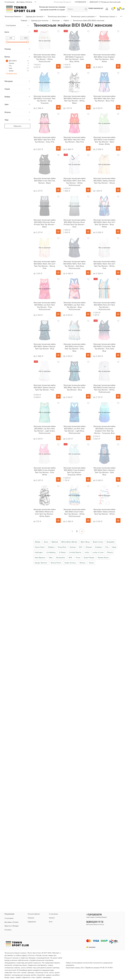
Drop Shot (62, 547)
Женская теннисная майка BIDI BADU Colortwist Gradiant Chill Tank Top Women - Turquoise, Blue (104, 430)
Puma (78, 557)
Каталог (52, 918)
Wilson (82, 563)
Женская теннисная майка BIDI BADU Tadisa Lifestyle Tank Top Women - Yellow (104, 181)
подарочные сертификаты (37, 965)
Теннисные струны (108, 16)
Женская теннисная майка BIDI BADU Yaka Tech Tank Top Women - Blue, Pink (104, 98)
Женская (56, 20)
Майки (66, 20)
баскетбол (41, 975)
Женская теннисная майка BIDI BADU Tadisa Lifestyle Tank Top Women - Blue (45, 346)
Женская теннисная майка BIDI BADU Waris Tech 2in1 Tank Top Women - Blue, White (104, 223)
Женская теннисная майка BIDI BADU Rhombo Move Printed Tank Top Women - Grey (74, 223)
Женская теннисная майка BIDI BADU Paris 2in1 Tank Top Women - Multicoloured (104, 306)
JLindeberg (51, 552)
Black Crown (98, 542)
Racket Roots (103, 557)
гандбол (18, 977)
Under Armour (70, 563)
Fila (107, 547)
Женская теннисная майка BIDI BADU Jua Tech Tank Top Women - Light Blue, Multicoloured (74, 430)
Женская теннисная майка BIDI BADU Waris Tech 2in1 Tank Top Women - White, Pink (104, 265)
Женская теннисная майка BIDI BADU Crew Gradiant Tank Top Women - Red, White (104, 58)
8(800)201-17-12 (95, 922)
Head (114, 547)
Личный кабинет (34, 914)
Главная (24, 20)
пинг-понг (17, 973)
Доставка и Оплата (24, 2)
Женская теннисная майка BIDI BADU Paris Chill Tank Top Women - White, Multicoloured (45, 58)
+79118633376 (80, 2)
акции (25, 965)
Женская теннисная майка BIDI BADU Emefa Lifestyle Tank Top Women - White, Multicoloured (104, 389)
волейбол (56, 975)
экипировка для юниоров (21, 975)
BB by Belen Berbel (69, 542)
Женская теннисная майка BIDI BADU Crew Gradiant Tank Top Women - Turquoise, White (74, 471)
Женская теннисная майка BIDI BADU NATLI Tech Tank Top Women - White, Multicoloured (74, 182)
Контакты (8, 930)
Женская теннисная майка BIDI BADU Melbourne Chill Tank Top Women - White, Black (45, 513)
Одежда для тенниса (35, 16)
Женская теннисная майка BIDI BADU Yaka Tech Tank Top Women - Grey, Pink (45, 140)
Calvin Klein (40, 547)
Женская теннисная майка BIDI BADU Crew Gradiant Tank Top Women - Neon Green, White (104, 141)
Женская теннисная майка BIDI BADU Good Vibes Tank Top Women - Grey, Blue (74, 347)
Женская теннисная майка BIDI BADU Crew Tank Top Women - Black (45, 181)
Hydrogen (39, 552)
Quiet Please (89, 557)
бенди (7, 977)
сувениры (31, 973)
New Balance (40, 557)
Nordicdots (61, 557)
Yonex (91, 563)
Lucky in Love (98, 552)
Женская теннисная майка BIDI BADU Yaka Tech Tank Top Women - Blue (74, 387)
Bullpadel (111, 542)
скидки (50, 965)
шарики (49, 975)
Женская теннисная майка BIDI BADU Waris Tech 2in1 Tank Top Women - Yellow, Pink (45, 265)
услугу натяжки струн (29, 968)
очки (33, 977)
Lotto (87, 552)
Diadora (51, 547)
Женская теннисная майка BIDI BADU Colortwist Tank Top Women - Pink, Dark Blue (104, 347)
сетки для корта (10, 970)
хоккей (24, 973)
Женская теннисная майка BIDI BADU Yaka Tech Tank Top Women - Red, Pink (74, 140)
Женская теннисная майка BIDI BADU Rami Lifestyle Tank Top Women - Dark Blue (104, 471)
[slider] (7, 42)
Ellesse (89, 547)
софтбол (39, 977)
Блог (51, 922)
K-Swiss (62, 552)
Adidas (38, 542)
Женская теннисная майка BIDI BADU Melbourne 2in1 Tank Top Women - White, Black (74, 100)
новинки (17, 968)
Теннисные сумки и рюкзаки (84, 16)
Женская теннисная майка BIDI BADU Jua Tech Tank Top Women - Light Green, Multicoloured (45, 430)
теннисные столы (42, 973)
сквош (12, 977)
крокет (57, 973)
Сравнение (32, 922)
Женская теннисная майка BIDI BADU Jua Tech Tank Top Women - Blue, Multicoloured (74, 306)
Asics (46, 542)
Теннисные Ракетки (14, 16)
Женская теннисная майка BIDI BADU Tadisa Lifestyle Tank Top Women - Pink (45, 387)
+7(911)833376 (94, 915)
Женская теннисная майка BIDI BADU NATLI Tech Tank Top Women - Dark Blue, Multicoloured (74, 265)
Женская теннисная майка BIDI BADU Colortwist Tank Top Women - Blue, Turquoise (45, 100)
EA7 (81, 547)
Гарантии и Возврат (12, 926)
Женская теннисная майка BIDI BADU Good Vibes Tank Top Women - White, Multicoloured (74, 513)
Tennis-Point (56, 563)
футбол (34, 975)
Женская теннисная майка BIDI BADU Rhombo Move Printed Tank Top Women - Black (45, 223)
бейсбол (8, 975)
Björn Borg (85, 542)
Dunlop (73, 547)
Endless (99, 547)
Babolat (55, 542)
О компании (9, 2)
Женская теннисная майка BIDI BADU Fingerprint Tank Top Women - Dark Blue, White (74, 58)
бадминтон (26, 977)
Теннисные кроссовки (58, 16)
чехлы (51, 973)
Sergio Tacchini (41, 563)
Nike (51, 557)
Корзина (31, 918)
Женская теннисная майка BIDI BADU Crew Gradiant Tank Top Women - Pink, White (45, 471)
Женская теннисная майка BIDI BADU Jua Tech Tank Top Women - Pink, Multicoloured (45, 306)
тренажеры (47, 977)
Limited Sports (75, 552)
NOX (70, 557)
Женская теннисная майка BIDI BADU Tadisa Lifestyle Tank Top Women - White (104, 512)
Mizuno (110, 552)
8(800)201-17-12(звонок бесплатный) (105, 2)
